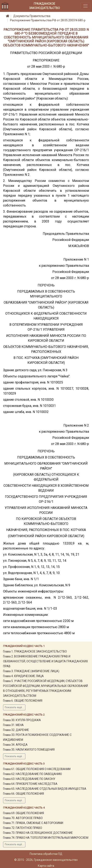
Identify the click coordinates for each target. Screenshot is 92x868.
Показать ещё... (14, 707)
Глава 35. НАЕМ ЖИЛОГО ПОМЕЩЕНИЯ (29, 750)
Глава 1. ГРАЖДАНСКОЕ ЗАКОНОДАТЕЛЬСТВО (35, 651)
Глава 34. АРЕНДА (15, 745)
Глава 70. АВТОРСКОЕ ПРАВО (23, 818)
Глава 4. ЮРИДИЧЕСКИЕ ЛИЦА (23, 676)
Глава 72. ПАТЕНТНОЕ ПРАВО (23, 828)
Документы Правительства (32, 16)
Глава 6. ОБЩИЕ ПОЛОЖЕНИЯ (23, 701)
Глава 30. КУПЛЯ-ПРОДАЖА (22, 720)
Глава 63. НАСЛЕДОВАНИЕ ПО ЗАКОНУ (29, 779)
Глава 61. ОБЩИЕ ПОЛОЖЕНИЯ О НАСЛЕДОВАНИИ (37, 769)
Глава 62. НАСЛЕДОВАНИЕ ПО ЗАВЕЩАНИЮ (33, 774)
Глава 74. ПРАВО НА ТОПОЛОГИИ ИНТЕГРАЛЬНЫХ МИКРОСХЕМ (46, 838)
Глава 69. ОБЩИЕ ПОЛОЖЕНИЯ (24, 813)
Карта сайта (46, 866)
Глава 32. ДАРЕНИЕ (16, 730)
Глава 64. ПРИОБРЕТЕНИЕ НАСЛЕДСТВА (30, 784)
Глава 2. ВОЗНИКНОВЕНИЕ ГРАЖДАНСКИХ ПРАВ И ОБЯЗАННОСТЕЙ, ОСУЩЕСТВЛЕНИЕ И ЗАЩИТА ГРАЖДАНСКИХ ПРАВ (45, 661)
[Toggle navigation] (86, 6)
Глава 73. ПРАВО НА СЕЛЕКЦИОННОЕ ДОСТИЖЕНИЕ (38, 833)
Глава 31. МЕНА (13, 725)
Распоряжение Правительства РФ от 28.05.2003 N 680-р (48, 20)
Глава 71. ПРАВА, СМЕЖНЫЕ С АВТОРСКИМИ (33, 823)
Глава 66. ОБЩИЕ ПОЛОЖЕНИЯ (24, 794)
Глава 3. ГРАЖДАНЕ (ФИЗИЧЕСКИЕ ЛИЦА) (31, 671)
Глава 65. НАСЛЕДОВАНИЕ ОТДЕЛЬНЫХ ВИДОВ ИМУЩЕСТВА (45, 789)
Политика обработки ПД (46, 854)
